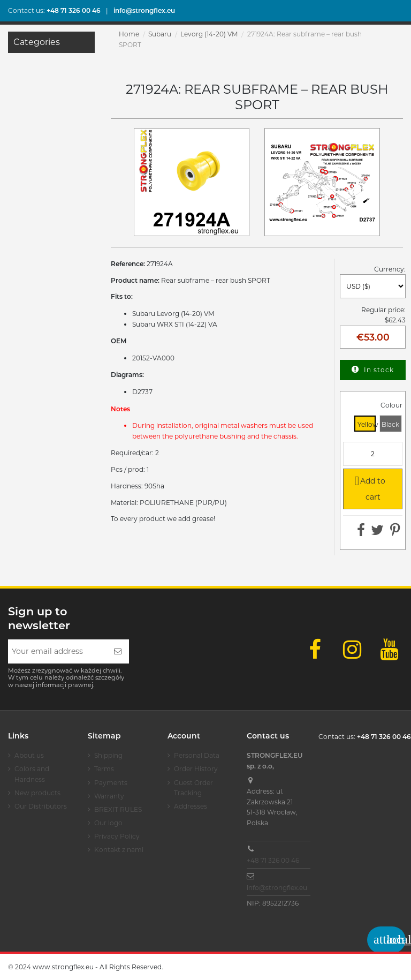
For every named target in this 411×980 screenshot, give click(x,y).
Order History (196, 769)
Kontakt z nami (119, 850)
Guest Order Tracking (193, 788)
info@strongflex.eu (277, 888)
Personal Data (197, 755)
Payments (111, 783)
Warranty (109, 796)
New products (37, 793)
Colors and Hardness (32, 774)
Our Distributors (41, 806)
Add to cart (368, 487)
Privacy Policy (117, 836)
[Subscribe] (118, 651)
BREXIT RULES (118, 809)
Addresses (191, 806)
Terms (104, 769)
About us (29, 755)
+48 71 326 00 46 (273, 860)
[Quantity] (373, 454)
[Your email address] (57, 651)
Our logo (108, 823)
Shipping (108, 755)
